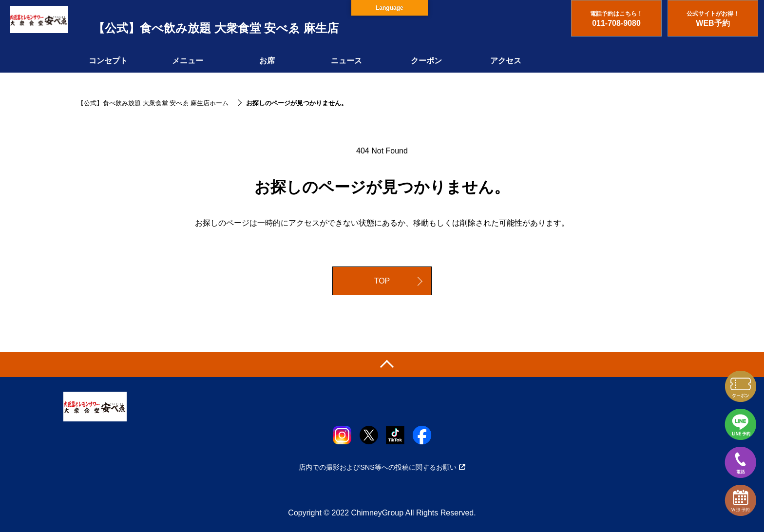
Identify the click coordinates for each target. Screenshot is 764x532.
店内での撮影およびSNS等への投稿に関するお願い (382, 467)
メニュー (188, 61)
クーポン (426, 61)
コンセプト (108, 61)
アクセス (506, 61)
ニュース (346, 61)
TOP (382, 281)
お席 (267, 61)
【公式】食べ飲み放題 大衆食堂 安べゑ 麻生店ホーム (153, 103)
